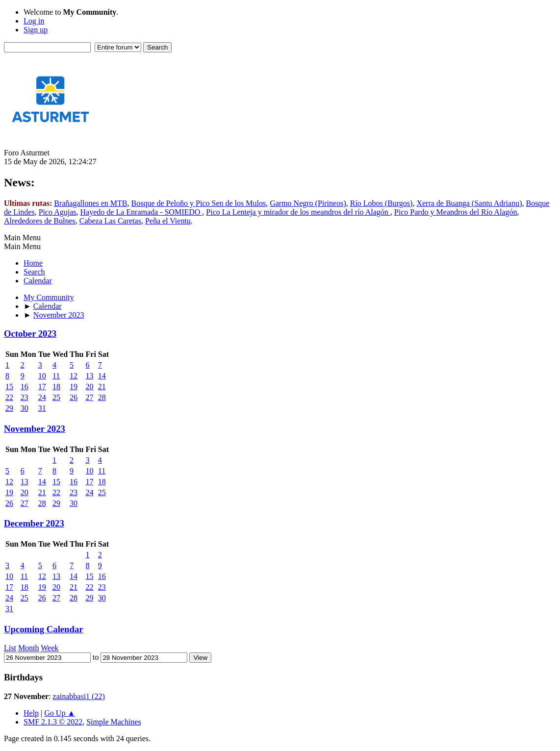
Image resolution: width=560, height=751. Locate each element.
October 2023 (30, 334)
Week (50, 648)
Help (31, 713)
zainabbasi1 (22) (79, 696)
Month (29, 648)
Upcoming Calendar (44, 629)
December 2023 (34, 523)
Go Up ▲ (60, 713)
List (10, 648)
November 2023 (35, 429)
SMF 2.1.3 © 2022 (53, 722)
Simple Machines (114, 722)
